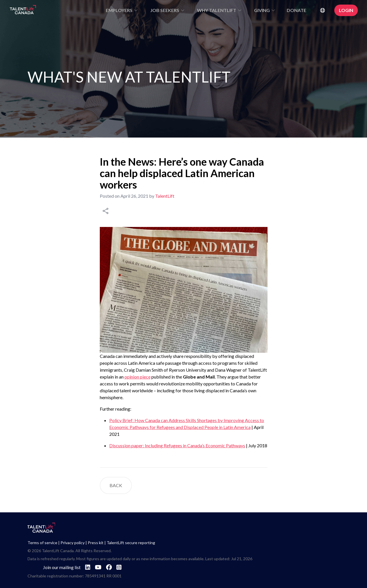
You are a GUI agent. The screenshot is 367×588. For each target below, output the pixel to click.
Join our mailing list (62, 567)
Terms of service (42, 543)
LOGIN (346, 10)
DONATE (296, 10)
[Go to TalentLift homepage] (23, 10)
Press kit (96, 543)
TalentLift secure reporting (131, 543)
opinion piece (137, 377)
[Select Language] (324, 10)
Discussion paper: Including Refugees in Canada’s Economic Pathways (177, 445)
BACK (116, 485)
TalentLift (165, 196)
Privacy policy (73, 543)
